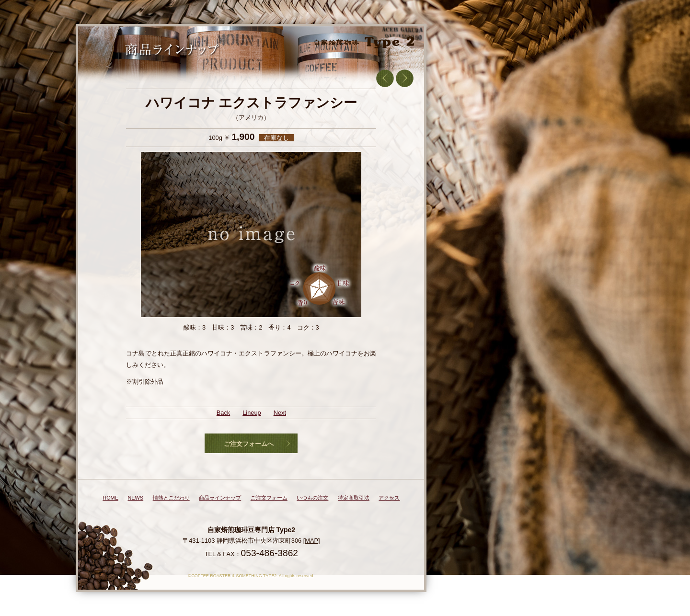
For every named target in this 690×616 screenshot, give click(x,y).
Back (223, 413)
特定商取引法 (354, 498)
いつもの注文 (312, 498)
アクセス (389, 498)
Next (280, 413)
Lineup (252, 413)
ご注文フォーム (269, 498)
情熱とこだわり (171, 498)
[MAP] (312, 541)
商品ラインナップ (220, 498)
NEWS (135, 498)
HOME (110, 498)
